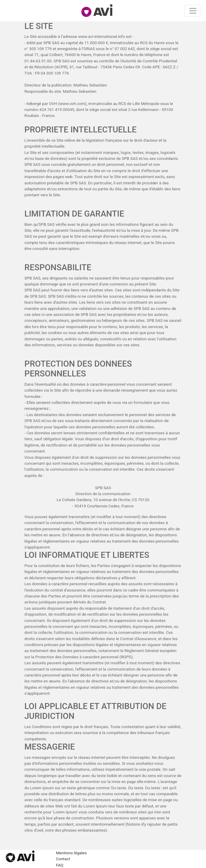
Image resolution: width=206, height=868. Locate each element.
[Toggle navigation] (193, 11)
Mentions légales (72, 853)
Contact (63, 859)
